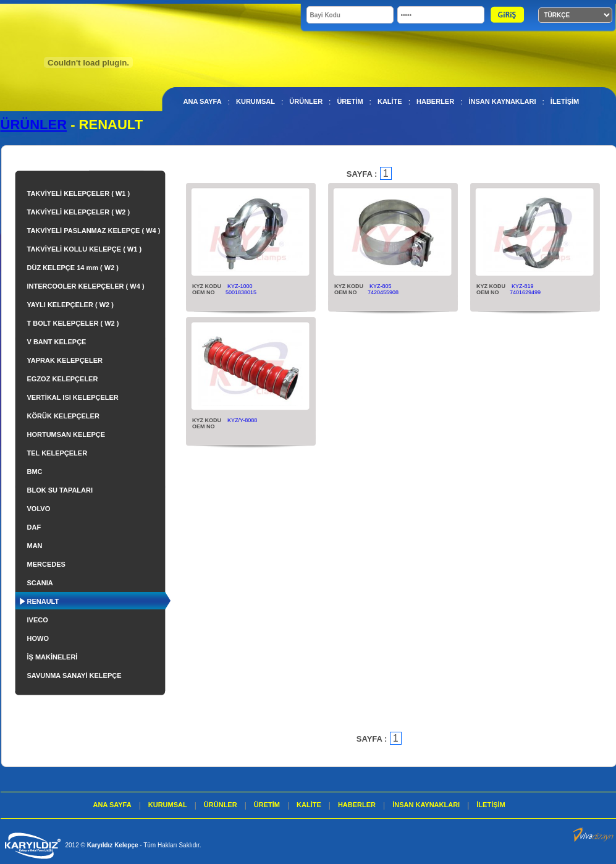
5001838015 (241, 292)
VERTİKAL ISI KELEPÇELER (73, 397)
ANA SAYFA (203, 101)
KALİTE (390, 101)
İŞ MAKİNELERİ (53, 657)
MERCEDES (46, 564)
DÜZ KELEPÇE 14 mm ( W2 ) (73, 268)
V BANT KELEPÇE (57, 342)
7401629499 (525, 292)
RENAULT (43, 601)
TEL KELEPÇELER (57, 453)
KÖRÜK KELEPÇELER (63, 416)
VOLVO (39, 509)
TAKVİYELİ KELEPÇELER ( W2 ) (79, 212)
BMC (35, 472)
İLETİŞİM (565, 101)
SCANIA (40, 583)
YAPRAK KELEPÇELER (65, 360)
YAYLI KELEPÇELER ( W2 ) (70, 305)
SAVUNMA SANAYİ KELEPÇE (74, 676)
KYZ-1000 (240, 286)
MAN (35, 546)
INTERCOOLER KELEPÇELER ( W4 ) (86, 286)
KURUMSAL (255, 101)
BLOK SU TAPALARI (60, 490)
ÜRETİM (350, 101)
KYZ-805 (381, 286)
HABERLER (435, 101)
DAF (34, 527)
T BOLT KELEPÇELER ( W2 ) (73, 323)
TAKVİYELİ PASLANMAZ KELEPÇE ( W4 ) (94, 231)
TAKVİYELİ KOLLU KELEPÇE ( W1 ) (85, 249)
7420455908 (383, 292)
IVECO (38, 620)
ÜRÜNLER (306, 101)
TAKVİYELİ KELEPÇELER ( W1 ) (79, 193)
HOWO (38, 638)
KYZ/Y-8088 (242, 420)
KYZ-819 (523, 286)
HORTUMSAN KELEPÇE (66, 434)
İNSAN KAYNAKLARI (502, 101)
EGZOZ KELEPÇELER (63, 379)
